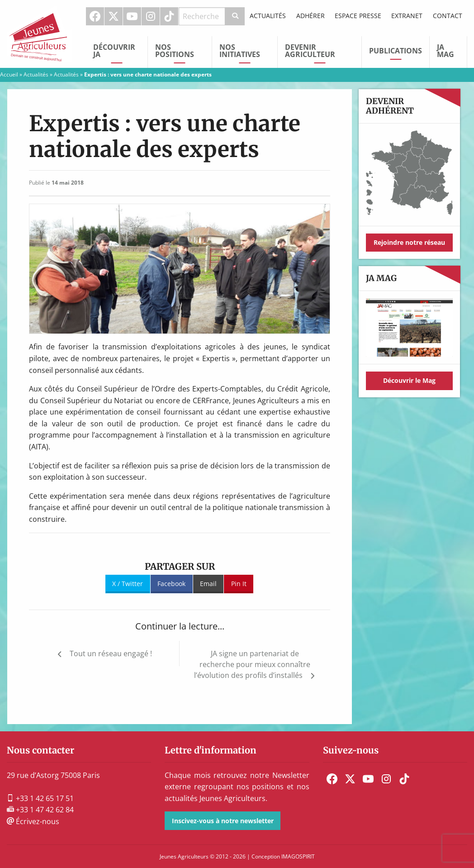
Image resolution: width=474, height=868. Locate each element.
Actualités (268, 16)
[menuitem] (95, 16)
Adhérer (310, 16)
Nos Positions (175, 51)
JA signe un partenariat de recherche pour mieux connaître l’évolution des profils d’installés (252, 664)
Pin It (239, 584)
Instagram (151, 16)
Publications (396, 51)
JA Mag (446, 51)
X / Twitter (128, 584)
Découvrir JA (114, 51)
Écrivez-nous (33, 821)
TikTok (169, 16)
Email (208, 584)
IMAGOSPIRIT (298, 856)
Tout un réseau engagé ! (111, 653)
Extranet (407, 16)
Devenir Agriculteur (310, 51)
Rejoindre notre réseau (409, 242)
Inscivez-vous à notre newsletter (223, 821)
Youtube (132, 16)
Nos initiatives (240, 51)
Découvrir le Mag (409, 380)
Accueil (9, 74)
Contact (448, 16)
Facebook (95, 16)
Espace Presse (358, 16)
